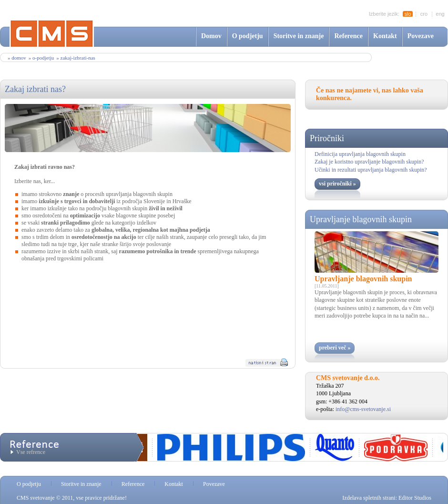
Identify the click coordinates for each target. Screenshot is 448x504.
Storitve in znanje (299, 36)
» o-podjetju (41, 58)
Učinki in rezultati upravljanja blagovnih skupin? (371, 170)
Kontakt (385, 36)
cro (424, 14)
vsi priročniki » (337, 184)
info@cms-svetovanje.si (363, 409)
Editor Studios (415, 498)
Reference (348, 36)
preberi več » (335, 348)
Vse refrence (31, 452)
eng (440, 14)
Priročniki (327, 138)
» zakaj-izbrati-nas (76, 58)
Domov (211, 36)
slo (407, 14)
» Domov (17, 58)
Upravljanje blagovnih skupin (361, 219)
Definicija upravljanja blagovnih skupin (360, 154)
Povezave (421, 36)
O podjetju (248, 36)
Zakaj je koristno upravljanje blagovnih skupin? (369, 162)
